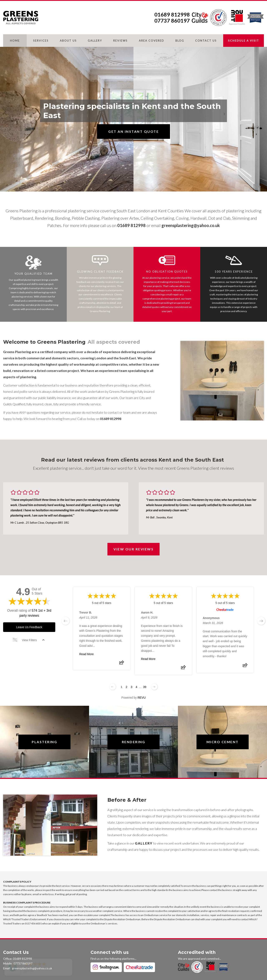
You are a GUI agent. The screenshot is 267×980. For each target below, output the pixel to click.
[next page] (261, 621)
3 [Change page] (131, 687)
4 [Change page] (136, 687)
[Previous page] (113, 687)
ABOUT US (68, 41)
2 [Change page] (127, 687)
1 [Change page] (122, 687)
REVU (142, 698)
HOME (15, 41)
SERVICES (41, 41)
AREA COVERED (152, 41)
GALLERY (95, 41)
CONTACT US (206, 41)
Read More (86, 654)
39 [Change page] (145, 687)
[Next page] (154, 687)
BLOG (180, 41)
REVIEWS (120, 41)
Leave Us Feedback (29, 627)
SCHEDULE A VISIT (244, 41)
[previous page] (65, 621)
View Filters (29, 640)
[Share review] (122, 664)
